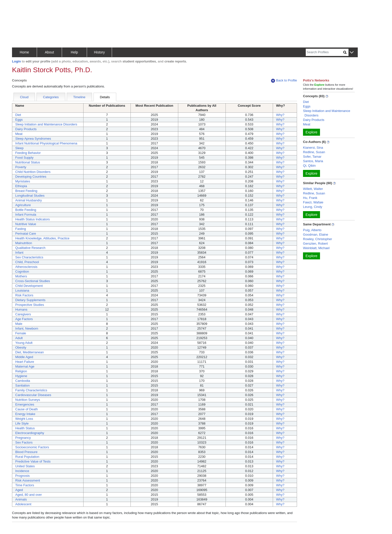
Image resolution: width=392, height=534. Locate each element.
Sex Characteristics (29, 257)
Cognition (22, 271)
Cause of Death (26, 409)
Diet (18, 115)
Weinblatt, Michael (316, 248)
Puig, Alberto (312, 230)
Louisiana (22, 290)
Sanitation (22, 385)
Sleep (19, 148)
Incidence (22, 471)
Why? (280, 115)
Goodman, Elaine (315, 235)
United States (25, 466)
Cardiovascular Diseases (33, 395)
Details (105, 97)
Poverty (21, 167)
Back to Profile (284, 81)
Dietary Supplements (30, 300)
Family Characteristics (31, 390)
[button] (352, 53)
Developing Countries (31, 177)
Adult (19, 338)
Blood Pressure (26, 452)
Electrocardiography (30, 433)
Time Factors (25, 485)
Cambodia (23, 381)
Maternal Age (25, 366)
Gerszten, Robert (315, 244)
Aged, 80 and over (28, 495)
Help (74, 52)
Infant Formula (26, 215)
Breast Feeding (26, 191)
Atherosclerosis (26, 267)
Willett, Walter (313, 189)
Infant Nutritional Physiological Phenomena (46, 143)
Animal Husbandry (28, 200)
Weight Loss (24, 419)
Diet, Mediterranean (29, 352)
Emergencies (25, 404)
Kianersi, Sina (313, 148)
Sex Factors (24, 442)
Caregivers (23, 314)
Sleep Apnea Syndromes (33, 139)
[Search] (324, 52)
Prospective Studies (30, 305)
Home (24, 52)
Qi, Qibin (309, 166)
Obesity (21, 347)
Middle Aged (24, 357)
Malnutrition (24, 243)
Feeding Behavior (28, 153)
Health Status (25, 428)
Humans (21, 309)
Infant (19, 253)
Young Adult (24, 343)
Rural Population (27, 457)
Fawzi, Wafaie (313, 202)
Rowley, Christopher (317, 239)
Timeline (79, 97)
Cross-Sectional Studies (33, 281)
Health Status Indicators (32, 219)
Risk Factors (24, 295)
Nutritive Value (26, 224)
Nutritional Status (28, 162)
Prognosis (22, 476)
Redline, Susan (314, 152)
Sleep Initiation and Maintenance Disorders (46, 124)
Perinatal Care (26, 234)
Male (19, 324)
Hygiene (21, 376)
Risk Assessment (28, 480)
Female (21, 333)
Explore (311, 132)
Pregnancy (23, 438)
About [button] (49, 52)
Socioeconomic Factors (32, 447)
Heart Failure (25, 362)
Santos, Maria (313, 161)
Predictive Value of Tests (33, 461)
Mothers (21, 276)
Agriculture (23, 205)
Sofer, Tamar (312, 157)
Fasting (21, 229)
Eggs (19, 120)
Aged (19, 490)
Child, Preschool (27, 262)
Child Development (29, 286)
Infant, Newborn (27, 328)
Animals (21, 499)
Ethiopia (21, 186)
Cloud (24, 97)
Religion (21, 371)
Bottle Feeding (26, 210)
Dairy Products (26, 129)
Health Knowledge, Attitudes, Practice (42, 238)
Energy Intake (25, 414)
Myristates (23, 181)
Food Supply (24, 158)
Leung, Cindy (313, 207)
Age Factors (24, 319)
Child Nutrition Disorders (33, 172)
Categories (51, 97)
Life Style (22, 423)
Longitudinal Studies (30, 196)
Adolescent (23, 504)
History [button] (99, 52)
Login (16, 61)
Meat (19, 134)
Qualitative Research (30, 248)
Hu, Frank (310, 198)
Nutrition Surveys (28, 400)
